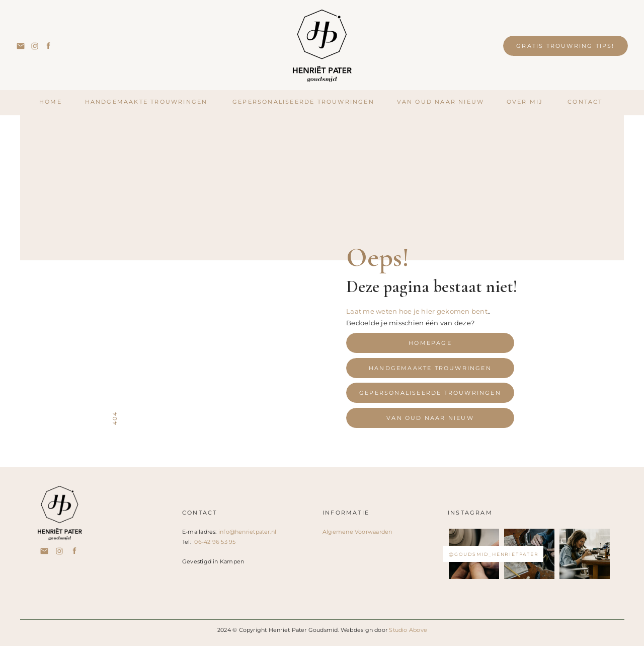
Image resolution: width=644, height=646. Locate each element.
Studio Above (408, 630)
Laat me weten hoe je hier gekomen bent (417, 311)
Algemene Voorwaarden (357, 532)
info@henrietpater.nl (247, 532)
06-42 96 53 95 (215, 542)
